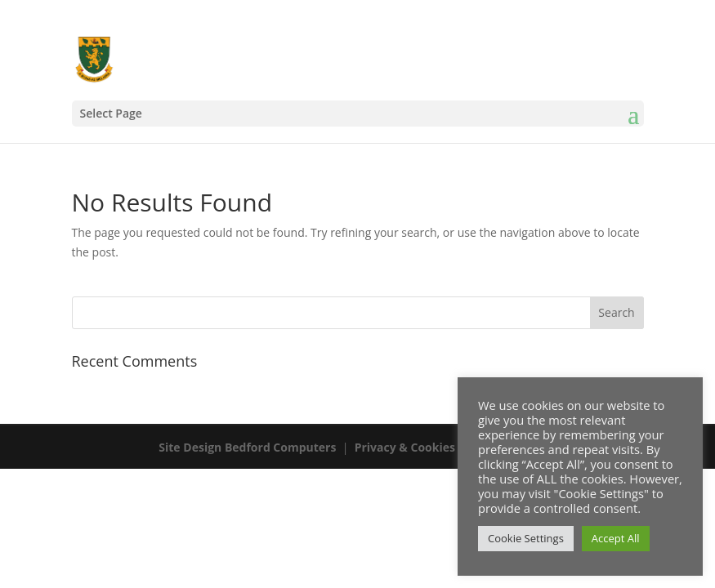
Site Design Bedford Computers (247, 447)
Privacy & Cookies (405, 447)
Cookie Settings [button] (526, 538)
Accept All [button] (616, 538)
